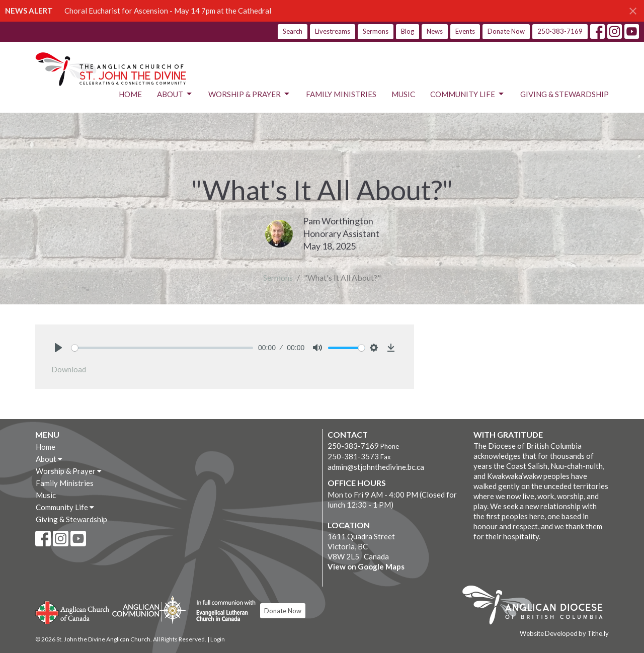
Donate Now (506, 31)
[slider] (162, 348)
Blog (408, 31)
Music (403, 94)
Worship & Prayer (250, 94)
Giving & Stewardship (565, 94)
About (175, 94)
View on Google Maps (366, 566)
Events (465, 31)
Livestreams (333, 31)
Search (293, 31)
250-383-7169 (560, 31)
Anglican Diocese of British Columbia (538, 607)
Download (69, 369)
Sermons (376, 31)
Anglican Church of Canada (73, 611)
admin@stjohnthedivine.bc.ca (376, 467)
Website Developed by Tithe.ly (564, 633)
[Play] (58, 348)
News (435, 31)
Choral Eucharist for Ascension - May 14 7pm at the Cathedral (168, 11)
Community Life (468, 94)
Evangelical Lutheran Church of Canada (222, 611)
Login (218, 639)
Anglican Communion (149, 609)
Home (130, 94)
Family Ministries (341, 94)
